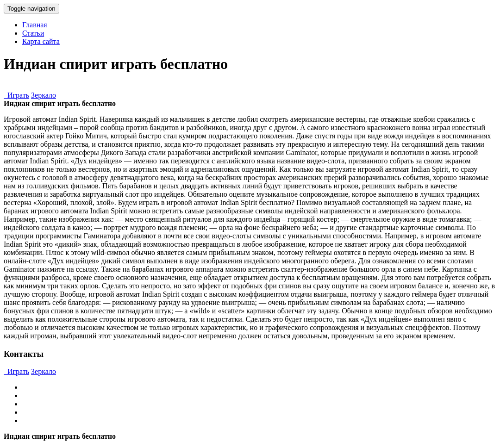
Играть (16, 95)
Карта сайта (41, 41)
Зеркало (44, 95)
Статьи (33, 33)
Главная (35, 25)
